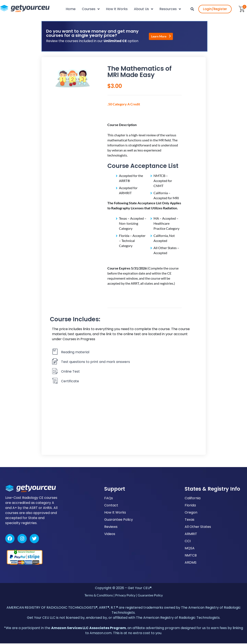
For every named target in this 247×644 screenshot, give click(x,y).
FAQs (109, 499)
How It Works (115, 513)
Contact (111, 506)
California (193, 499)
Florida (190, 506)
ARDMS (191, 563)
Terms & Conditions (99, 596)
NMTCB (191, 556)
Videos (110, 534)
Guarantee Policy (119, 520)
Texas (190, 520)
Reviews (111, 527)
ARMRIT (191, 534)
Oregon (191, 513)
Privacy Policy (125, 596)
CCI (188, 542)
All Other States (198, 527)
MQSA (190, 549)
